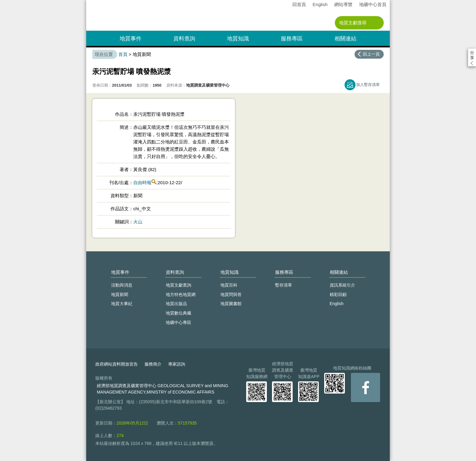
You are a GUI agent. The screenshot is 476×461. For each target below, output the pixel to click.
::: (88, 3)
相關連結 (345, 39)
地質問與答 (231, 294)
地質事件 (131, 39)
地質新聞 (120, 294)
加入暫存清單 (368, 85)
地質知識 (238, 39)
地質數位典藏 (178, 313)
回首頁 (299, 4)
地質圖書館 (231, 304)
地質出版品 (176, 304)
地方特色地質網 (181, 294)
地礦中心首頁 (373, 4)
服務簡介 (153, 364)
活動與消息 (122, 285)
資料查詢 (184, 39)
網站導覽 (343, 4)
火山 (138, 222)
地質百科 (229, 285)
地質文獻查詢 (178, 285)
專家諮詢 (177, 364)
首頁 (123, 54)
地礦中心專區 (178, 322)
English (320, 4)
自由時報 (142, 182)
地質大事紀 (122, 304)
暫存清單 (284, 285)
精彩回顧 (338, 294)
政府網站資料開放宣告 (117, 364)
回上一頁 (371, 54)
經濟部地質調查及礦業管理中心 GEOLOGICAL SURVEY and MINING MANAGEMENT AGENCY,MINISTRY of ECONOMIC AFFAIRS (163, 389)
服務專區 (292, 39)
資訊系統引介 (342, 285)
